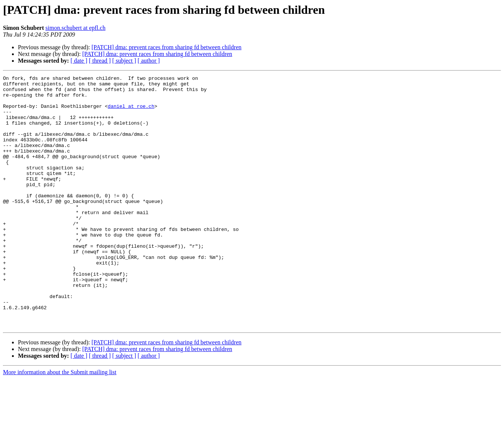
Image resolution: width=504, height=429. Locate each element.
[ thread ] (100, 61)
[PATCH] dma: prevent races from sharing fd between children (166, 47)
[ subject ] (124, 61)
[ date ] (79, 61)
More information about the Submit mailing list (60, 422)
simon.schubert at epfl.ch (76, 28)
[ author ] (149, 61)
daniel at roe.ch (131, 113)
